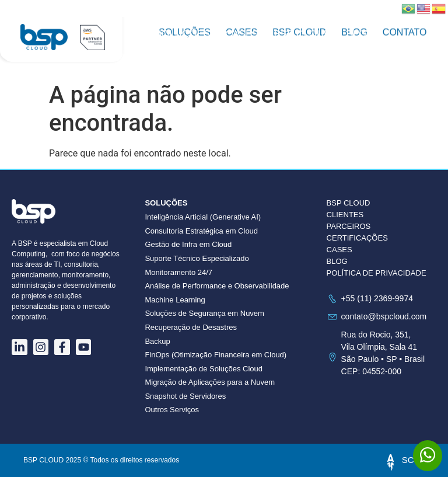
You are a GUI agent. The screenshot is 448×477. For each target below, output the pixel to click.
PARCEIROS (349, 226)
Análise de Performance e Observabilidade (217, 286)
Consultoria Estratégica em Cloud (201, 231)
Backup (157, 341)
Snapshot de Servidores (185, 396)
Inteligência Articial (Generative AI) (203, 217)
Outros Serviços (171, 410)
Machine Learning (175, 300)
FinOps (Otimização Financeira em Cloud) (216, 355)
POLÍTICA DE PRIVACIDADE (377, 273)
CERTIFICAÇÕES (357, 238)
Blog (360, 34)
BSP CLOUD (303, 34)
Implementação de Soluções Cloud (204, 369)
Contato (178, 46)
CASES (339, 250)
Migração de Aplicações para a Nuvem (210, 382)
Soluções (183, 34)
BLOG (337, 261)
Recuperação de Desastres (191, 327)
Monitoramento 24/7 (178, 272)
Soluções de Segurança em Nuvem (204, 313)
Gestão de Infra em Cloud (188, 244)
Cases (242, 34)
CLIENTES (345, 215)
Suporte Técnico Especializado (197, 258)
